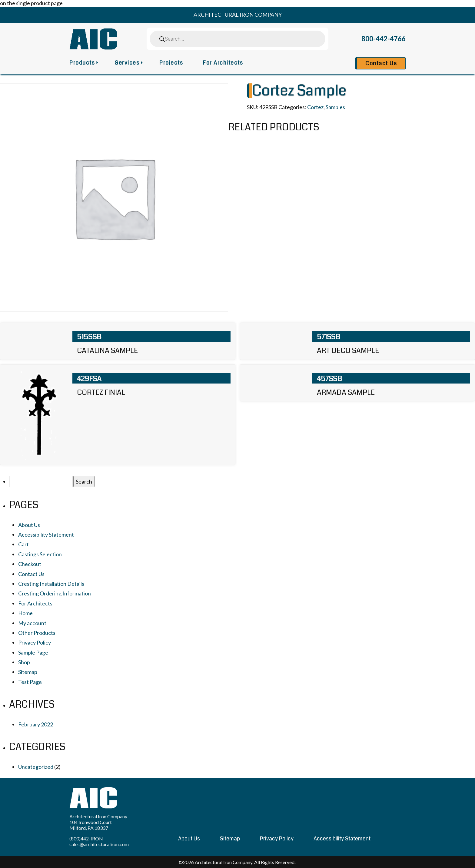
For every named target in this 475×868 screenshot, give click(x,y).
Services (127, 63)
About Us (29, 525)
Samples (335, 107)
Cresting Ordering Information (55, 593)
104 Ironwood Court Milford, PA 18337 (91, 825)
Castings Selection (40, 554)
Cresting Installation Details (51, 584)
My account (32, 623)
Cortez (315, 107)
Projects (171, 63)
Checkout (30, 564)
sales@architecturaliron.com (99, 844)
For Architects (223, 63)
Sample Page (33, 652)
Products (82, 63)
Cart (23, 544)
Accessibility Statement (46, 535)
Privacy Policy (35, 642)
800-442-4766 (384, 39)
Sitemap (28, 672)
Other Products (37, 633)
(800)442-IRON (86, 838)
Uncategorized (36, 767)
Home (25, 613)
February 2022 (36, 724)
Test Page (30, 682)
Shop (24, 662)
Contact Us (381, 63)
